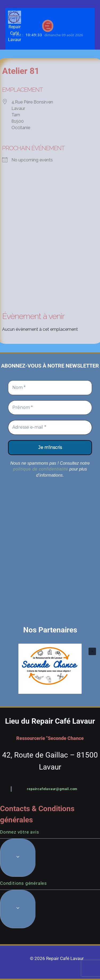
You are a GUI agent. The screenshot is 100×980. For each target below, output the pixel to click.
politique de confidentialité (41, 469)
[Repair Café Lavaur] (15, 17)
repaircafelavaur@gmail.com (52, 789)
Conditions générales (23, 883)
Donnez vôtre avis (20, 832)
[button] (50, 669)
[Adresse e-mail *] (50, 427)
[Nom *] (50, 388)
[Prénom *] (50, 408)
